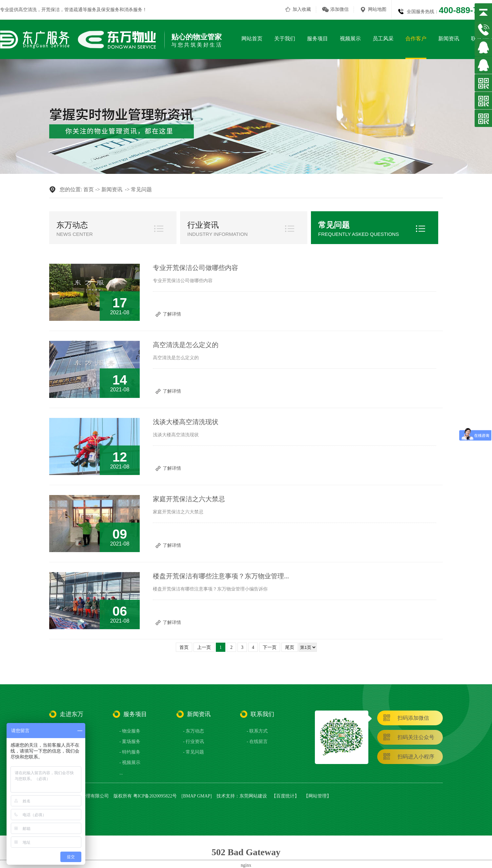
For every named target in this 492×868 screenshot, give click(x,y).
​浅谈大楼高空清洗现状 (186, 422)
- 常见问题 (194, 752)
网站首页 (252, 39)
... (121, 773)
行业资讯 (203, 225)
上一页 (204, 647)
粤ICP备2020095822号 (155, 796)
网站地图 (377, 9)
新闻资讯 (449, 39)
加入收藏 (302, 9)
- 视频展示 (130, 763)
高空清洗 (28, 10)
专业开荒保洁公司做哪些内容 (195, 268)
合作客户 (416, 39)
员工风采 (383, 39)
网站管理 (318, 796)
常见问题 (141, 189)
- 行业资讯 (194, 742)
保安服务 (110, 10)
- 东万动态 (194, 731)
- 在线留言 (257, 742)
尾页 (290, 647)
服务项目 (318, 39)
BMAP (189, 796)
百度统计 (285, 796)
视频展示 (350, 39)
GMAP (204, 796)
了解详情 (172, 314)
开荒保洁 (51, 10)
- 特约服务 (130, 752)
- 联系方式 (257, 731)
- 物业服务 (130, 731)
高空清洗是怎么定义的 (186, 345)
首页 (89, 189)
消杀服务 (133, 10)
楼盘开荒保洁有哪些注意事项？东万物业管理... (221, 576)
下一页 (270, 647)
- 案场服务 (130, 742)
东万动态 (72, 225)
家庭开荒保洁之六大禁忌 (189, 499)
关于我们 (285, 39)
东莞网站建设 (253, 796)
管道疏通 (73, 10)
